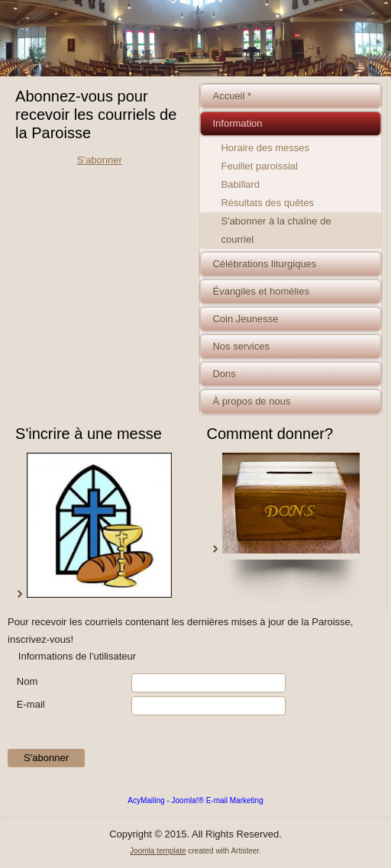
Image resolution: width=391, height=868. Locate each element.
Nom (27, 681)
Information (237, 123)
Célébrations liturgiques (264, 264)
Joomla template (158, 851)
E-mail (31, 704)
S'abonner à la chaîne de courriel (276, 230)
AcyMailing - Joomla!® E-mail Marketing (195, 800)
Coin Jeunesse (245, 319)
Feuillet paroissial (259, 166)
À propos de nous (251, 401)
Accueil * (232, 96)
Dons (224, 374)
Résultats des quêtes (267, 203)
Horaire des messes (265, 148)
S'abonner (100, 160)
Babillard (240, 184)
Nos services (241, 346)
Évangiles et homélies (260, 291)
